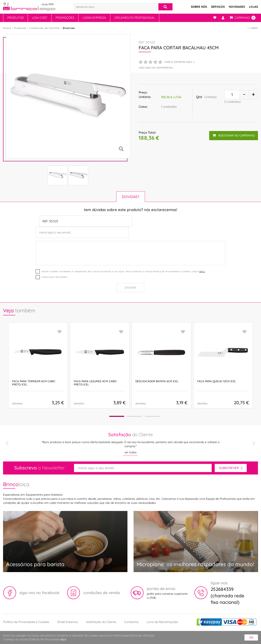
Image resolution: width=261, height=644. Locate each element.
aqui (202, 271)
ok (251, 637)
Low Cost (40, 18)
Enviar (130, 288)
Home (7, 28)
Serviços (218, 7)
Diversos (69, 28)
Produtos (15, 18)
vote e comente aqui (178, 62)
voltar (254, 28)
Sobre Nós (199, 7)
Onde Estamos (68, 622)
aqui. (63, 639)
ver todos (130, 452)
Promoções (65, 18)
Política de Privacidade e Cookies (26, 622)
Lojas (253, 7)
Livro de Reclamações (162, 622)
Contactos (131, 622)
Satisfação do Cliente (101, 622)
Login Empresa (94, 18)
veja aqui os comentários (156, 67)
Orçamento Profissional (135, 18)
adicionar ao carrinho (234, 135)
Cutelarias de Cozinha (44, 28)
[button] (117, 416)
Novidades (237, 7)
